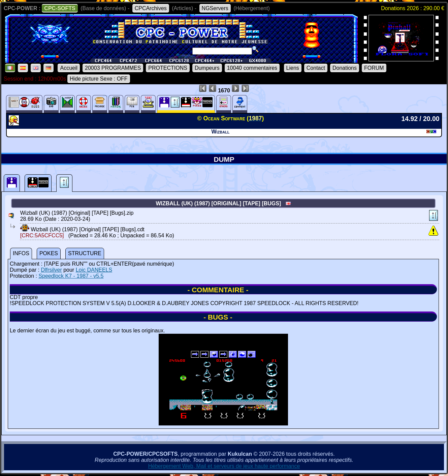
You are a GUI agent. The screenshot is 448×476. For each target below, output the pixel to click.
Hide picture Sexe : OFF (99, 79)
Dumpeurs (207, 68)
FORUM (374, 68)
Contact (316, 68)
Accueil (69, 68)
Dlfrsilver (51, 270)
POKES (49, 253)
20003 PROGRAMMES (113, 68)
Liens (293, 68)
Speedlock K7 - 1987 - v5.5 (71, 276)
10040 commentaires (252, 68)
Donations (345, 68)
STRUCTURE (85, 253)
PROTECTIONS (168, 68)
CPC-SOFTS (60, 8)
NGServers (215, 8)
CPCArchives (151, 8)
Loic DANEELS (94, 270)
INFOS (21, 253)
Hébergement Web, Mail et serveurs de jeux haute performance (224, 466)
